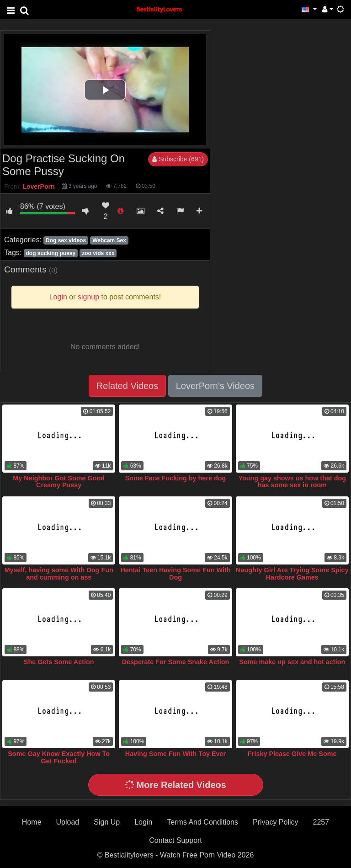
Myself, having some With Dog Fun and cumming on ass (59, 574)
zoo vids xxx (98, 253)
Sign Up (107, 822)
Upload (68, 822)
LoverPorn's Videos (215, 386)
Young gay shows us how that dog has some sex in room (292, 482)
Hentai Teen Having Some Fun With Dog (175, 574)
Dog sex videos (66, 240)
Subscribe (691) (178, 159)
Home (32, 822)
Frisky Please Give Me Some (292, 754)
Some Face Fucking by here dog (176, 478)
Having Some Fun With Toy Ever (175, 754)
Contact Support (175, 840)
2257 (321, 822)
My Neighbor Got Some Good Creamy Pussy (59, 482)
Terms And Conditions (202, 822)
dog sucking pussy (51, 253)
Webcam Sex (109, 240)
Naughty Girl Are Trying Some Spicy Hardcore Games (292, 574)
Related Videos (127, 386)
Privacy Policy (276, 822)
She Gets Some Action (59, 662)
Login (143, 822)
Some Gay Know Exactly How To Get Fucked (59, 757)
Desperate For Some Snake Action (176, 662)
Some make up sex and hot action (292, 662)
